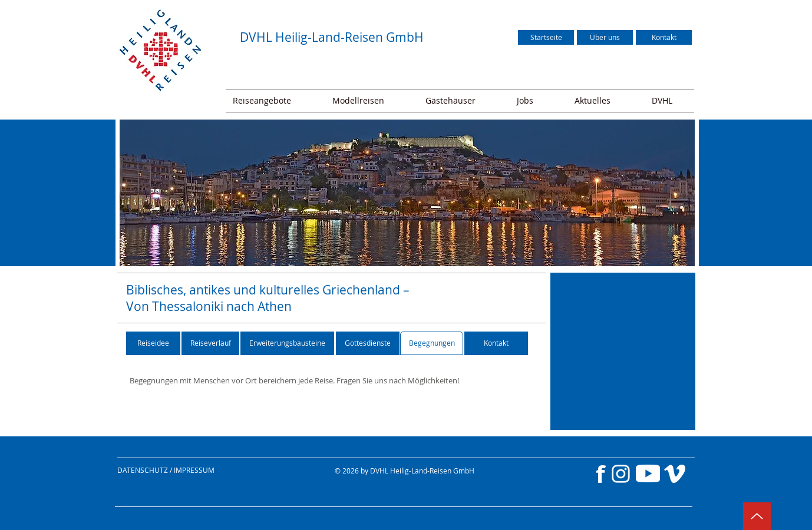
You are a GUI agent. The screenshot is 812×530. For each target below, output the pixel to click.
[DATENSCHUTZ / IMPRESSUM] (190, 470)
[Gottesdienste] (368, 343)
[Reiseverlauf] (210, 343)
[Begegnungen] (432, 343)
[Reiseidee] (153, 343)
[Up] (757, 516)
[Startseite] (546, 37)
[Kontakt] (664, 37)
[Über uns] (605, 37)
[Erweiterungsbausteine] (287, 343)
